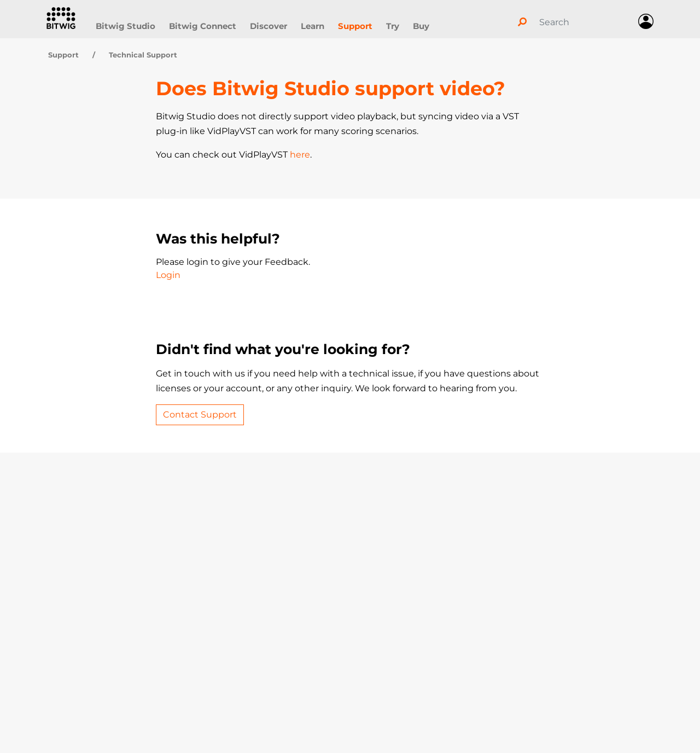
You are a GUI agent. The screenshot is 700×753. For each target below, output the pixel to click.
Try (393, 26)
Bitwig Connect (203, 26)
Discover (269, 26)
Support (355, 26)
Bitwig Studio (126, 26)
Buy (421, 26)
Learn (313, 26)
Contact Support (200, 415)
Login (168, 275)
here (300, 155)
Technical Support (143, 55)
